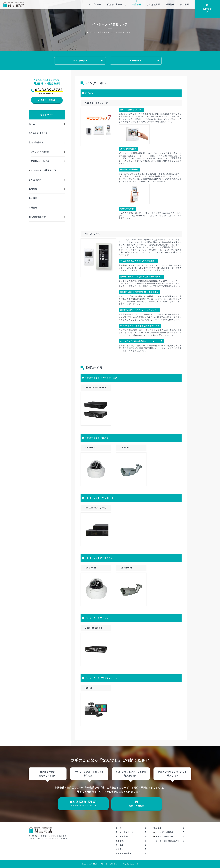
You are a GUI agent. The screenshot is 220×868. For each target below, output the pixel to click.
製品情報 (137, 4)
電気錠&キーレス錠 (40, 162)
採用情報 (170, 4)
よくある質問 (153, 4)
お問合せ (207, 9)
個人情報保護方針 (37, 218)
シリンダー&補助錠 (40, 153)
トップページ (95, 4)
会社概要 (185, 4)
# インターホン (80, 61)
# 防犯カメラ (136, 61)
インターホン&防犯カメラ (119, 32)
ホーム (91, 32)
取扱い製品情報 (36, 143)
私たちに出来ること (117, 4)
